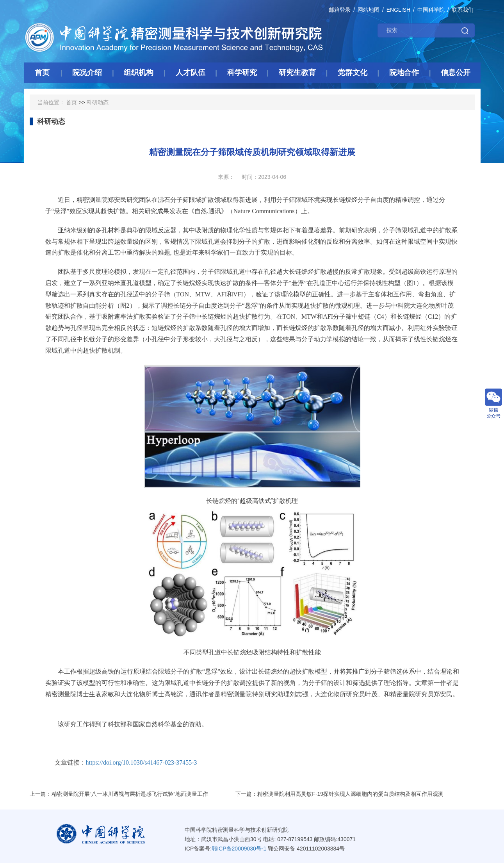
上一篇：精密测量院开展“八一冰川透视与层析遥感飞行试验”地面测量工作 (119, 794)
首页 (71, 102)
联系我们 (463, 10)
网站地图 (369, 10)
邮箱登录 (340, 10)
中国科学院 (431, 10)
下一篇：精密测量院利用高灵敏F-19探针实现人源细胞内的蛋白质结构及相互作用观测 (339, 794)
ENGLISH (398, 10)
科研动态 (98, 102)
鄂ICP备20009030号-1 (239, 849)
